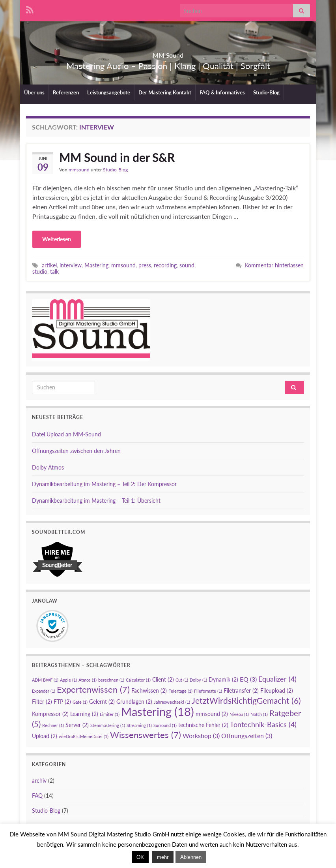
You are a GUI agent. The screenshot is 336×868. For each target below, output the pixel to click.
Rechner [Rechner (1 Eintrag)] (53, 725)
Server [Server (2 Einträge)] (77, 725)
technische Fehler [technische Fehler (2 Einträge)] (203, 725)
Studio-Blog (266, 92)
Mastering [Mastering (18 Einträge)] (158, 711)
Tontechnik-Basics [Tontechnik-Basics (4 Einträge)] (263, 724)
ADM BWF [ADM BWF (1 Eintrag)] (45, 680)
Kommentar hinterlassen (274, 265)
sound (187, 265)
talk (54, 271)
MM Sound (168, 53)
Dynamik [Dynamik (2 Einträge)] (223, 679)
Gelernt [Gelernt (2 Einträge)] (102, 702)
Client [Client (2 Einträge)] (163, 679)
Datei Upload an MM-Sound (66, 434)
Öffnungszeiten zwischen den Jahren (76, 451)
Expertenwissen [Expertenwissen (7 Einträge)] (93, 689)
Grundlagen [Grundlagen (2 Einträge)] (134, 702)
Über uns (34, 92)
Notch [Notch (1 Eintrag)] (259, 714)
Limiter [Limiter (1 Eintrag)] (110, 714)
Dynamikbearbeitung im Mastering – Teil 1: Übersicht (96, 501)
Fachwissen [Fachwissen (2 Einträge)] (149, 690)
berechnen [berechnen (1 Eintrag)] (111, 680)
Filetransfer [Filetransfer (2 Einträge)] (241, 690)
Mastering (96, 265)
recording (165, 265)
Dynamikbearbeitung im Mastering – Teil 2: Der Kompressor (104, 484)
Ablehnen (191, 857)
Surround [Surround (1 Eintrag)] (165, 725)
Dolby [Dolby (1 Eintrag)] (198, 680)
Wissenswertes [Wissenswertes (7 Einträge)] (146, 735)
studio (40, 271)
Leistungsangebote (109, 92)
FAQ (37, 796)
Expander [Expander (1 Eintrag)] (44, 691)
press (145, 265)
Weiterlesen (57, 239)
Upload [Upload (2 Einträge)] (45, 736)
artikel (49, 265)
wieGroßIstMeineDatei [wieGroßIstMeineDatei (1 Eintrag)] (84, 736)
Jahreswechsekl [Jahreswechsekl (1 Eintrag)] (172, 702)
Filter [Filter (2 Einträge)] (42, 702)
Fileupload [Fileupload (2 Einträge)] (277, 690)
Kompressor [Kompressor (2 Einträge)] (50, 714)
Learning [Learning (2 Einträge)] (84, 714)
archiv (39, 781)
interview (71, 265)
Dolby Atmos (48, 467)
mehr (163, 857)
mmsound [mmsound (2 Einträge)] (212, 714)
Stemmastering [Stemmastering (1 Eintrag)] (108, 725)
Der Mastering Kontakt (165, 92)
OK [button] (140, 857)
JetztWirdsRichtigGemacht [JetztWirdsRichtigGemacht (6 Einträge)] (246, 701)
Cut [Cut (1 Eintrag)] (182, 680)
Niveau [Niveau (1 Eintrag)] (239, 714)
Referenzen (66, 92)
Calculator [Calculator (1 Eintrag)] (138, 680)
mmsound (79, 170)
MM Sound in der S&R (117, 157)
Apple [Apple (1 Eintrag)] (68, 680)
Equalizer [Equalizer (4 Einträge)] (277, 679)
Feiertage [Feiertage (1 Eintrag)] (180, 691)
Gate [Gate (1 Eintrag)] (80, 702)
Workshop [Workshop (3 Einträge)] (201, 736)
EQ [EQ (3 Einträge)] (248, 679)
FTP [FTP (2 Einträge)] (62, 702)
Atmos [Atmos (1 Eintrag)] (88, 680)
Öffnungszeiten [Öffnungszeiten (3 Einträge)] (247, 736)
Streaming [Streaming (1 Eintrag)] (139, 725)
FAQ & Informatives (222, 92)
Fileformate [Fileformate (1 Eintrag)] (208, 691)
